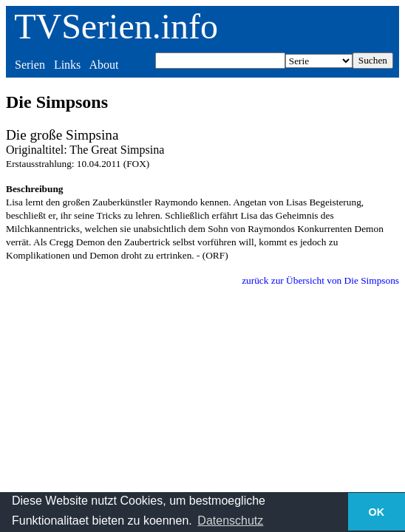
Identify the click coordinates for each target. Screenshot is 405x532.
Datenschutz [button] (230, 521)
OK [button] (377, 512)
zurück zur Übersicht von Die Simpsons (320, 280)
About (103, 65)
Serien (30, 65)
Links (67, 65)
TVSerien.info (116, 26)
